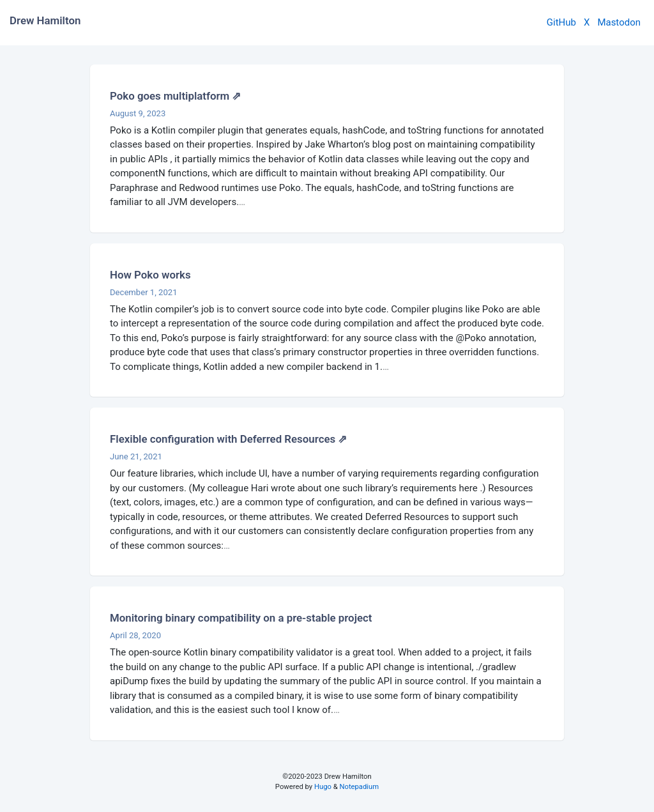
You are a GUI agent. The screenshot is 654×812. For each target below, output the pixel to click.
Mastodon (619, 22)
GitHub (561, 22)
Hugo (323, 787)
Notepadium (359, 787)
